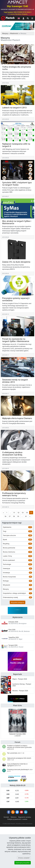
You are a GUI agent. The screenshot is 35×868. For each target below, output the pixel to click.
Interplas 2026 (13, 622)
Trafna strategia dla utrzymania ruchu (17, 68)
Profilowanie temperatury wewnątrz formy (14, 494)
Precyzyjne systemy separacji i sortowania (16, 299)
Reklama (14, 817)
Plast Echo (17, 705)
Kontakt (6, 817)
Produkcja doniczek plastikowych (20, 770)
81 (26, 516)
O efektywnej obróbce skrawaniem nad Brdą (12, 454)
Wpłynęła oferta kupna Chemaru (17, 418)
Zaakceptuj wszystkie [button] (23, 863)
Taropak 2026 (13, 645)
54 (27, 513)
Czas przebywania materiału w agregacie (17, 765)
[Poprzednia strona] (3, 513)
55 (31, 513)
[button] (23, 18)
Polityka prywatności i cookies (17, 819)
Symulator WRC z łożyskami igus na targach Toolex (17, 184)
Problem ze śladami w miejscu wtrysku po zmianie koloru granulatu (20, 747)
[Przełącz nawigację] (32, 18)
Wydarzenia (17, 617)
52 (19, 513)
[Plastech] (8, 18)
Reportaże (17, 674)
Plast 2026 (12, 630)
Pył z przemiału (16, 753)
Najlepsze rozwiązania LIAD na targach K (16, 145)
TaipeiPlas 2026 (14, 637)
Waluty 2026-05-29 (18, 785)
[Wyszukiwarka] (28, 18)
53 (23, 513)
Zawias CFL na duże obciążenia (16, 262)
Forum (17, 742)
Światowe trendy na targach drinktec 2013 (15, 381)
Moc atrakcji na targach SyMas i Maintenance (17, 222)
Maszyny (5, 33)
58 (14, 516)
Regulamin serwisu (25, 817)
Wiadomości (14, 33)
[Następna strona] (30, 516)
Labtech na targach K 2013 (14, 108)
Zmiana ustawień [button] (24, 858)
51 (14, 513)
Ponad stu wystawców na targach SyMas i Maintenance (16, 340)
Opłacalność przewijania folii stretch (19, 759)
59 (18, 516)
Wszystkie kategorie (17, 602)
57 (10, 516)
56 (6, 516)
